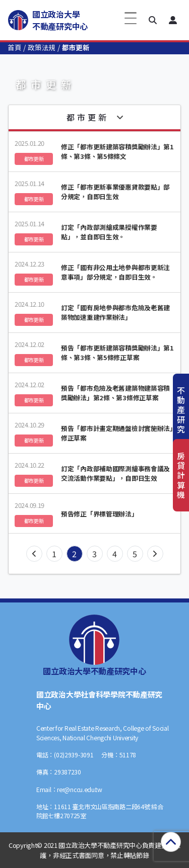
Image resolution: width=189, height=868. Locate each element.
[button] (153, 20)
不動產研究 (181, 410)
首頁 (14, 47)
